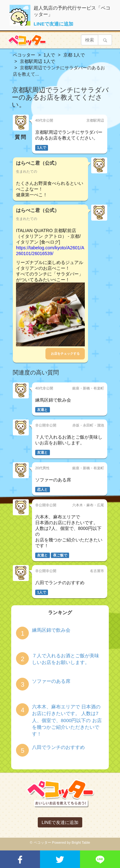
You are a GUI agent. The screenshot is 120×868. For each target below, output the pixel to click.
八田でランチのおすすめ (58, 747)
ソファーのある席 (51, 681)
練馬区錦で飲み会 (51, 630)
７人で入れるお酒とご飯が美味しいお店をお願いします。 (66, 659)
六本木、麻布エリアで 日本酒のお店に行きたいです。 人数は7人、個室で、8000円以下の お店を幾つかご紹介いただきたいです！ (67, 720)
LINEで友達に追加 (53, 24)
